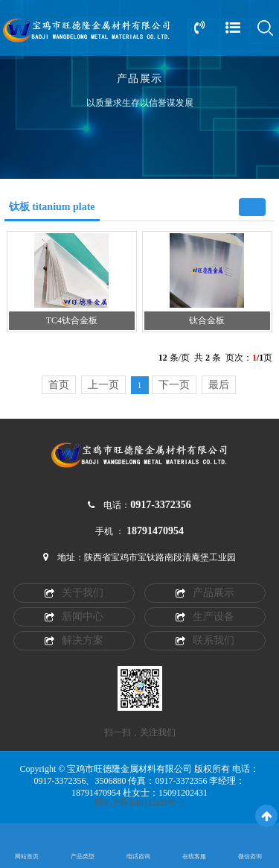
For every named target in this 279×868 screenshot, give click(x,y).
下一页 (174, 385)
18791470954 (155, 531)
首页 (59, 385)
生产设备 (205, 617)
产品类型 (83, 856)
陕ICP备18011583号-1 (140, 802)
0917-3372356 (161, 505)
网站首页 (27, 856)
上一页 (103, 385)
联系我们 (205, 641)
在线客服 (194, 856)
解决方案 (74, 641)
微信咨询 (250, 856)
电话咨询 (138, 856)
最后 (219, 385)
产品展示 (205, 593)
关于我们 (74, 593)
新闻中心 (74, 617)
